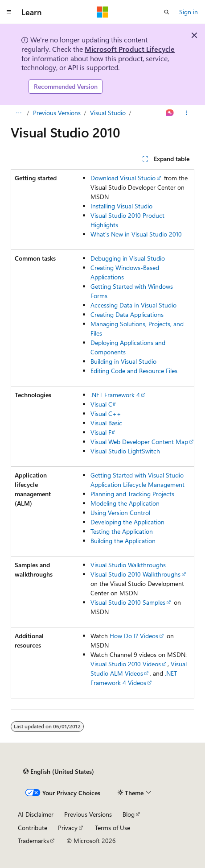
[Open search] (167, 12)
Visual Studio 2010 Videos (126, 664)
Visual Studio (108, 113)
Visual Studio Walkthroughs (128, 565)
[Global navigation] (9, 12)
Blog (129, 814)
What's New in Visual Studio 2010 (136, 234)
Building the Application (123, 541)
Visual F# (103, 432)
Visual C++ (106, 413)
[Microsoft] (102, 12)
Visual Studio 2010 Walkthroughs (135, 574)
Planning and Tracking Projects (132, 494)
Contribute (33, 828)
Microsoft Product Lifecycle (130, 49)
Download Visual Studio (123, 178)
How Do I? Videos (134, 636)
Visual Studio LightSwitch (125, 451)
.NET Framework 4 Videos (134, 678)
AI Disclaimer (36, 814)
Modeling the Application (125, 503)
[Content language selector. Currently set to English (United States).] (59, 772)
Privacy (68, 828)
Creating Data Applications (127, 314)
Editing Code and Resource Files (134, 371)
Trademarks (33, 841)
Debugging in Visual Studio (128, 258)
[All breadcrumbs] (18, 113)
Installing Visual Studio (121, 206)
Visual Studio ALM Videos (139, 669)
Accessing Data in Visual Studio (133, 305)
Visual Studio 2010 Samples (128, 602)
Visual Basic (106, 423)
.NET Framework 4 (115, 395)
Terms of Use (113, 828)
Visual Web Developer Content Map (139, 442)
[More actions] (187, 113)
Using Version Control (120, 513)
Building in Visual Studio (123, 361)
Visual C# (103, 404)
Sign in (189, 12)
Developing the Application (127, 522)
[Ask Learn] (170, 113)
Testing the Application (122, 531)
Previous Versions (57, 113)
